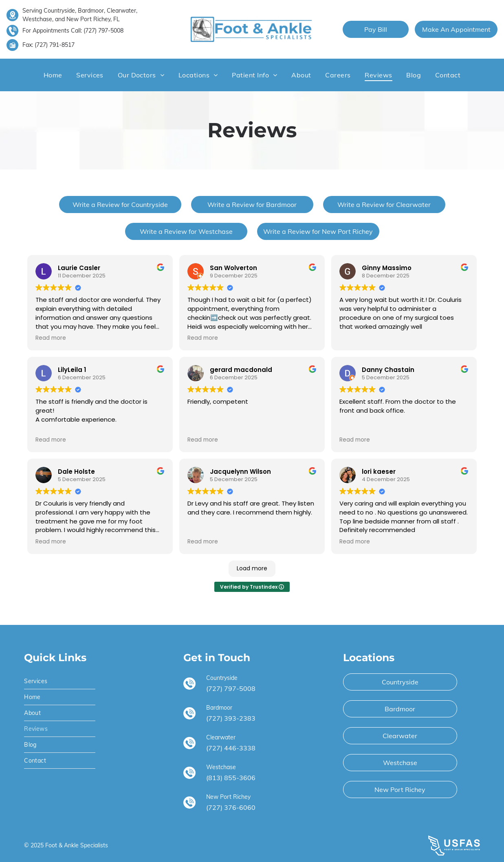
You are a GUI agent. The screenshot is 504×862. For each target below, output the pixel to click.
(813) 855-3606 (231, 778)
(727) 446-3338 (231, 748)
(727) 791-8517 (55, 45)
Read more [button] (51, 338)
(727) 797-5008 (103, 31)
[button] (90, 75)
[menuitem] (53, 75)
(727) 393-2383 (231, 718)
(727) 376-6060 (231, 807)
